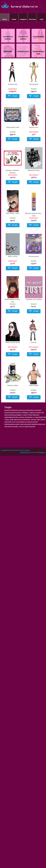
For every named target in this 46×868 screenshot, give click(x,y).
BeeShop (42, 452)
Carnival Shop (25, 452)
